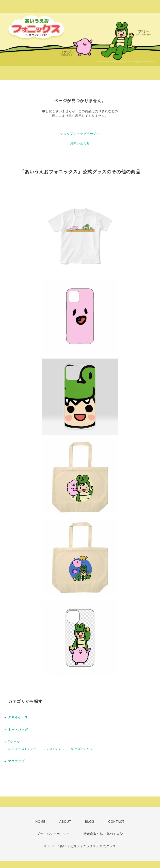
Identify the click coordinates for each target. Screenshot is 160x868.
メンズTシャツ (54, 749)
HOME (41, 822)
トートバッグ (18, 730)
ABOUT (65, 822)
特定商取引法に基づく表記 (103, 834)
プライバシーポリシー (53, 834)
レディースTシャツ (22, 749)
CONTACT (116, 822)
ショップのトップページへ (80, 134)
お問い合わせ (80, 143)
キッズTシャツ (82, 749)
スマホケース (18, 717)
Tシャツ (14, 742)
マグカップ (16, 761)
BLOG (90, 822)
